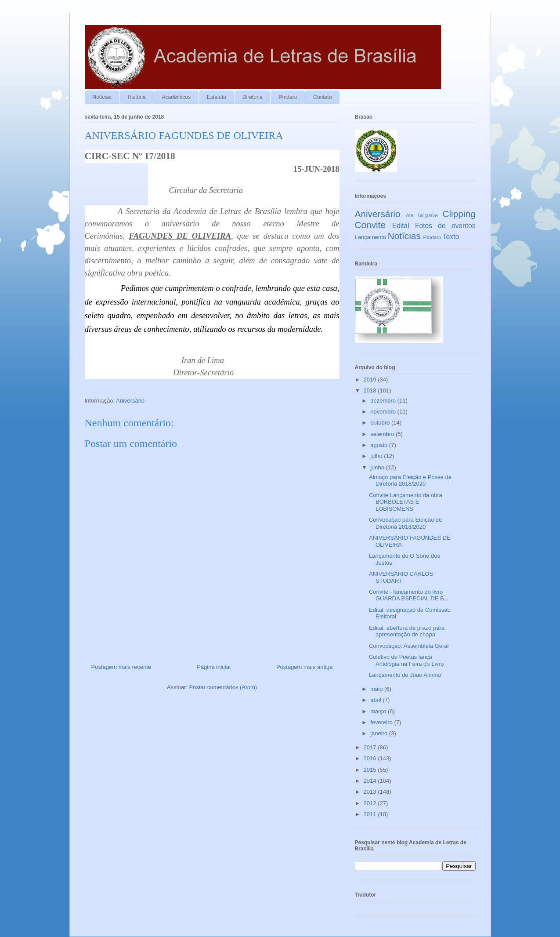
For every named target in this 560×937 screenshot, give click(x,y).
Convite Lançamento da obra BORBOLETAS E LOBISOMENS (406, 502)
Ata (410, 215)
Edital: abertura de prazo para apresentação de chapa (407, 631)
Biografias (428, 216)
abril (376, 700)
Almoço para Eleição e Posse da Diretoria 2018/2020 (410, 481)
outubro (381, 423)
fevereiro (382, 722)
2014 (371, 781)
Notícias (102, 97)
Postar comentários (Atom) (223, 687)
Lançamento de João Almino (405, 675)
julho (377, 456)
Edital (401, 226)
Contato (322, 97)
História (137, 97)
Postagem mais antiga (305, 667)
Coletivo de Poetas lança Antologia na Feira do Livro (406, 660)
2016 (371, 758)
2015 (371, 770)
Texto (451, 237)
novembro (384, 412)
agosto (380, 445)
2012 (371, 803)
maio (377, 689)
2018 (371, 390)
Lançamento (371, 237)
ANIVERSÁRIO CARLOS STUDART (401, 577)
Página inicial (214, 667)
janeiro (380, 733)
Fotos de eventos (445, 226)
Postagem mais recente (121, 667)
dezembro (384, 401)
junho (378, 467)
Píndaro (288, 97)
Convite (370, 225)
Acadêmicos (176, 97)
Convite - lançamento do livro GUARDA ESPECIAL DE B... (409, 595)
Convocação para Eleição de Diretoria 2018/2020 (405, 523)
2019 (371, 380)
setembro (383, 434)
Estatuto (217, 97)
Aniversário (130, 401)
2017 (371, 747)
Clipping (459, 214)
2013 (371, 792)
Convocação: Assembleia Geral (409, 646)
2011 (371, 814)
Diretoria (252, 97)
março (379, 711)
